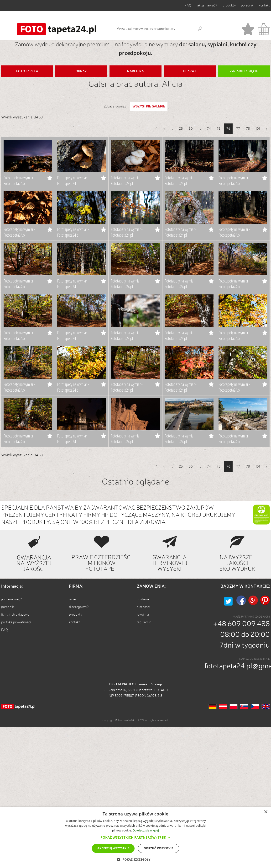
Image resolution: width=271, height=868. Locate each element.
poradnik (247, 5)
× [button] (266, 812)
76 (228, 129)
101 (258, 129)
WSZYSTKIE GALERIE (149, 107)
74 (209, 129)
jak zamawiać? (207, 5)
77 (238, 129)
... (172, 129)
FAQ (188, 5)
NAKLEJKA (135, 71)
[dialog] (135, 837)
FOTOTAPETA (27, 71)
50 (191, 129)
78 (248, 129)
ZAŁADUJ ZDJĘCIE (244, 71)
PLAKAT (190, 71)
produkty (229, 5)
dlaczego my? (79, 607)
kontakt (264, 5)
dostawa (143, 599)
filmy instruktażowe (15, 615)
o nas (73, 599)
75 (219, 129)
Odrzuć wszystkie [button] (158, 848)
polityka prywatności (16, 622)
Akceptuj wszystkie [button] (113, 848)
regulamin (144, 622)
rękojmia (143, 615)
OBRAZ (81, 71)
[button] (135, 837)
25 (181, 129)
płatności (143, 607)
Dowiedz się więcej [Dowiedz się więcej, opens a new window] (146, 830)
